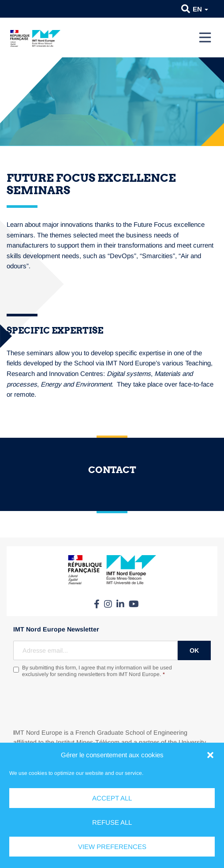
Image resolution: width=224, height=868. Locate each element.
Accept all (112, 798)
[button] (210, 755)
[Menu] (205, 38)
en (200, 9)
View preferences (112, 847)
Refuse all (112, 822)
